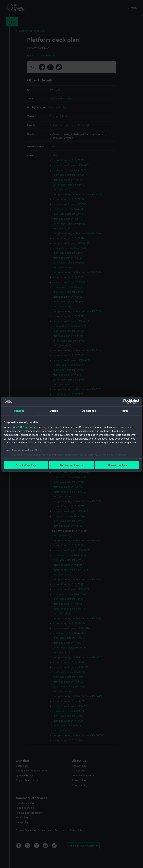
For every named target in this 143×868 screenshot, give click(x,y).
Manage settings (72, 465)
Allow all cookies (117, 465)
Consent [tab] (19, 411)
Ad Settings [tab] (89, 411)
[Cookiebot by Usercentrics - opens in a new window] (125, 401)
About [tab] (124, 411)
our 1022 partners (24, 427)
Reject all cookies (26, 465)
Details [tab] (54, 411)
